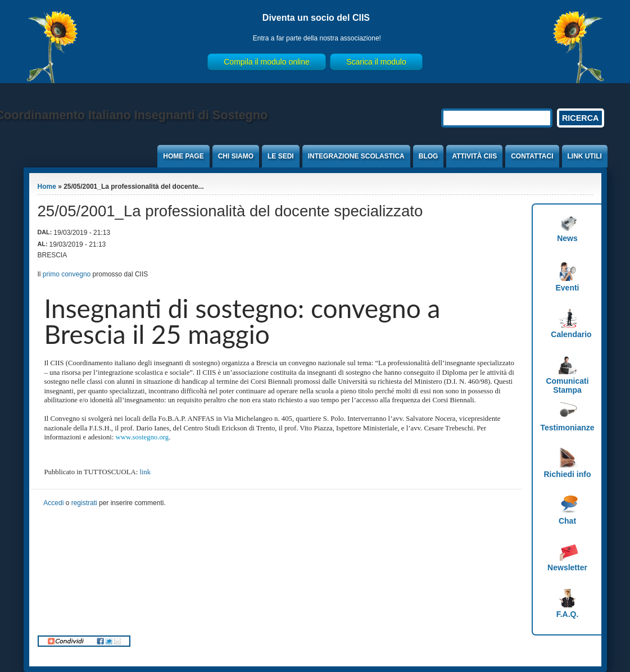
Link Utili (585, 156)
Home (47, 187)
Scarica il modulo (376, 62)
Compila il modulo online (267, 62)
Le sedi (281, 156)
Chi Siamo (236, 156)
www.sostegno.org (142, 437)
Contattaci (532, 156)
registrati (84, 503)
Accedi (53, 503)
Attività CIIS (474, 156)
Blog (429, 156)
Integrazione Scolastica (356, 156)
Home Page (183, 156)
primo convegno (67, 274)
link (145, 472)
